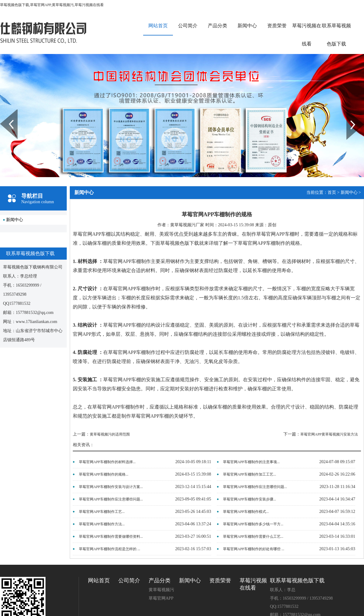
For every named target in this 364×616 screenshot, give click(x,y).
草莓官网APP (161, 598)
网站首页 (158, 26)
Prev (3, 112)
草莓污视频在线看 (307, 35)
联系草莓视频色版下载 (336, 35)
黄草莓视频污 (161, 590)
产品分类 (217, 26)
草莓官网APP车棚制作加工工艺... (249, 474)
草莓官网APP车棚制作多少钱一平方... (253, 524)
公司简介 (188, 26)
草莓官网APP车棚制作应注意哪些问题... (255, 487)
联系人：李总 (283, 590)
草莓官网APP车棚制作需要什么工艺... (253, 537)
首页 (332, 192)
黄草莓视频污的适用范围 (110, 434)
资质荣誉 (277, 26)
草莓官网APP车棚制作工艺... (102, 512)
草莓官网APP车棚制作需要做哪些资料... (111, 537)
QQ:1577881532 (284, 606)
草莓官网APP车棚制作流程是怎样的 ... (110, 549)
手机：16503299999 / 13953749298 (301, 598)
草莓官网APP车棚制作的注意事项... (251, 462)
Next (350, 112)
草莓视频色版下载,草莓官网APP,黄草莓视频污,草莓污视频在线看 (52, 5)
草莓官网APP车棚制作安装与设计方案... (111, 487)
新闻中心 (247, 26)
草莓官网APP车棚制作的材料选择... (107, 462)
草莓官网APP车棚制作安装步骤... (249, 499)
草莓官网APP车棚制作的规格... (104, 474)
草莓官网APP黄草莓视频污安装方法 (329, 434)
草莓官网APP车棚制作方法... (102, 524)
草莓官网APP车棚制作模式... (246, 512)
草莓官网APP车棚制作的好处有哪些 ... (254, 549)
